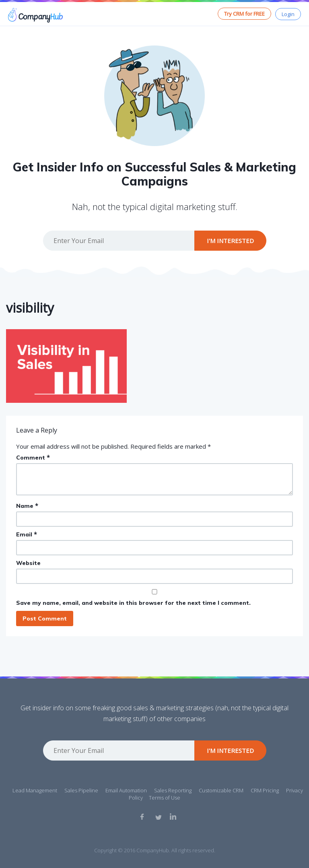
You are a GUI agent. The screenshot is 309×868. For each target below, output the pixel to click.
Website (28, 563)
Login (288, 14)
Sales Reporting (173, 790)
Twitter (158, 816)
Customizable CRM (221, 790)
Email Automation (126, 790)
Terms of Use (165, 798)
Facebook (143, 816)
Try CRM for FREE (244, 14)
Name (27, 506)
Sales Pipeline (81, 790)
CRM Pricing (265, 790)
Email (27, 534)
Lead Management (35, 790)
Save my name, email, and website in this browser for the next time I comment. (133, 603)
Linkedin (173, 816)
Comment (33, 457)
